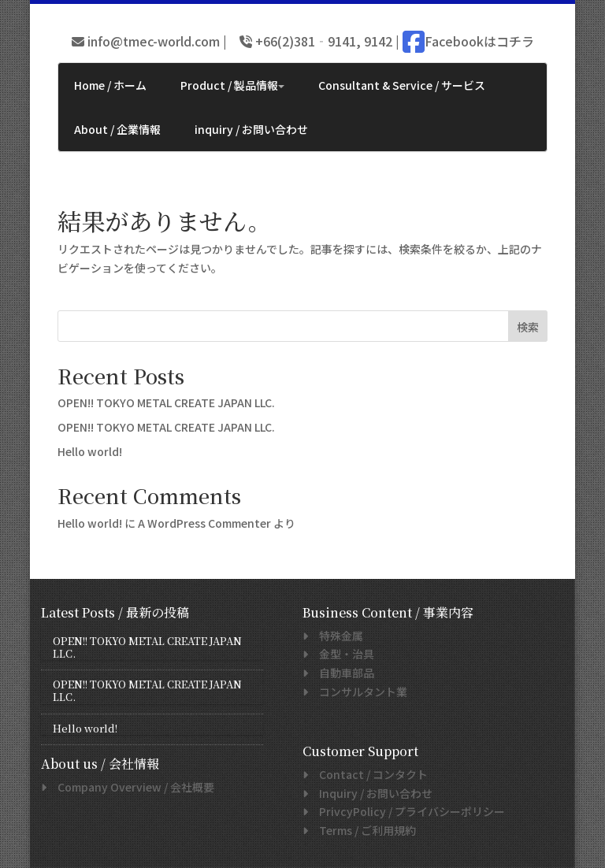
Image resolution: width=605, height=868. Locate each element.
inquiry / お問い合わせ (251, 129)
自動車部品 (341, 673)
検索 (528, 327)
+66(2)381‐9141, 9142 (322, 41)
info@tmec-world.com (152, 41)
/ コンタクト (368, 774)
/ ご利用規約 (362, 830)
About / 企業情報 (117, 129)
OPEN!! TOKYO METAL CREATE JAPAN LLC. (166, 402)
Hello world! (90, 451)
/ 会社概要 (130, 787)
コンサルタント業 (358, 692)
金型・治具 (341, 654)
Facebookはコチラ (479, 41)
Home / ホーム (110, 85)
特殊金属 (336, 636)
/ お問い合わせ (370, 793)
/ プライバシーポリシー (406, 811)
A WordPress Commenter (204, 523)
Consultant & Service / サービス (402, 85)
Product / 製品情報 (232, 85)
